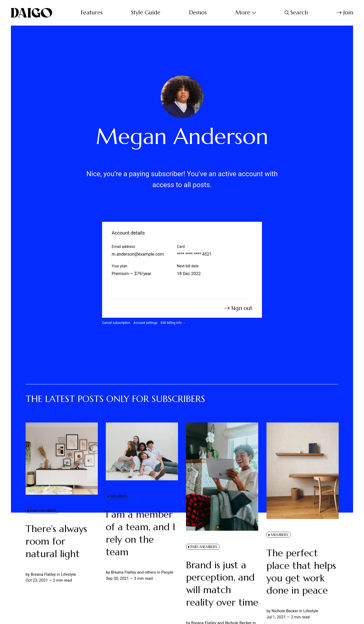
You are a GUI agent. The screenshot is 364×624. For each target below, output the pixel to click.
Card (181, 247)
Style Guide (146, 13)
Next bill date (188, 266)
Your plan (120, 266)
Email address (123, 247)
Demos (198, 13)
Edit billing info (173, 323)
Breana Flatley (43, 574)
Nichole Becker (285, 611)
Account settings (145, 323)
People (167, 573)
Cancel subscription (116, 323)
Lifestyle (68, 574)
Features (92, 13)
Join (345, 13)
